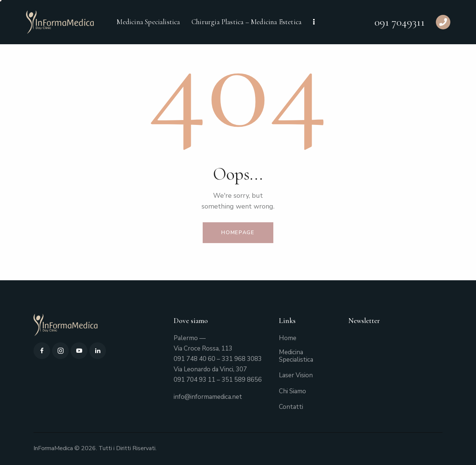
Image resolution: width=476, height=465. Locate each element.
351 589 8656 (242, 380)
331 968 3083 (242, 359)
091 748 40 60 (194, 359)
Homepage (238, 232)
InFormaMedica (53, 448)
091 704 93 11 (194, 380)
